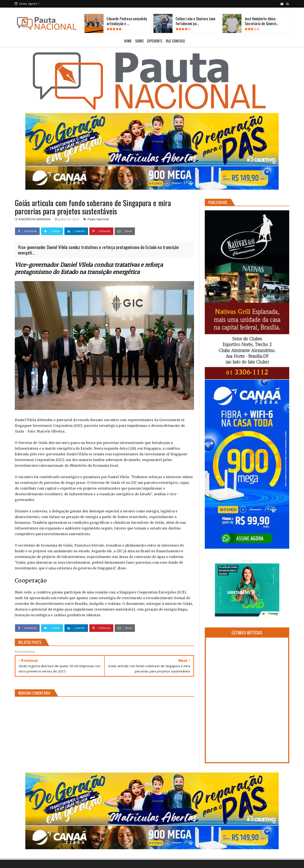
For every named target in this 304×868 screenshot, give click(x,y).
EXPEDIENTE (155, 41)
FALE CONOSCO (175, 41)
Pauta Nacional (98, 219)
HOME (128, 41)
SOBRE (139, 41)
